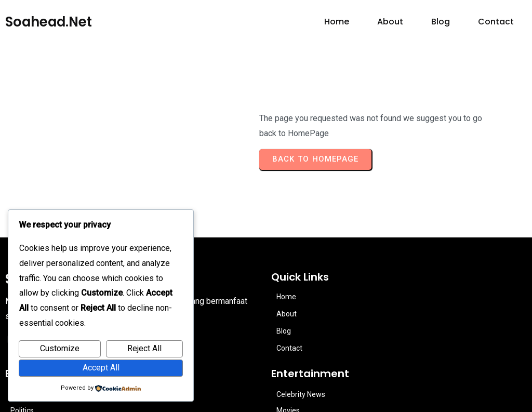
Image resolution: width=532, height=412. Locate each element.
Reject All (144, 348)
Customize (60, 348)
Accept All (101, 368)
